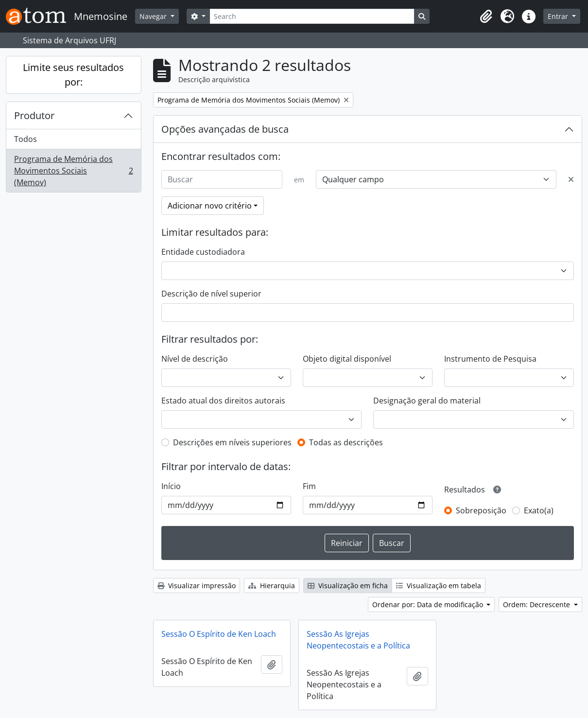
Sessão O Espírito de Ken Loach (219, 634)
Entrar (559, 16)
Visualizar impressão (197, 586)
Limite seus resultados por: (73, 75)
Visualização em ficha (348, 586)
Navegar (154, 16)
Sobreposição (481, 510)
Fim (309, 486)
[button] (486, 17)
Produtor (34, 115)
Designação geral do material (427, 401)
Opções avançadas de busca (225, 129)
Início (171, 486)
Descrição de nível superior (211, 294)
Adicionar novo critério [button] (210, 206)
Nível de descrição (195, 359)
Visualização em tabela (439, 586)
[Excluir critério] (571, 179)
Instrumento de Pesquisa (490, 359)
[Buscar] (222, 179)
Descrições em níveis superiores (232, 442)
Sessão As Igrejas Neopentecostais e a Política (358, 640)
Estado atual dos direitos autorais (223, 401)
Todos (26, 139)
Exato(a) (539, 510)
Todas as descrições (346, 442)
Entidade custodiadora (203, 252)
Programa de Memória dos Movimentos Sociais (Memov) (73, 171)
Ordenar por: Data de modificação (429, 604)
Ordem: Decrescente (537, 604)
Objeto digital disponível (347, 359)
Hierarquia (272, 586)
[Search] (312, 16)
